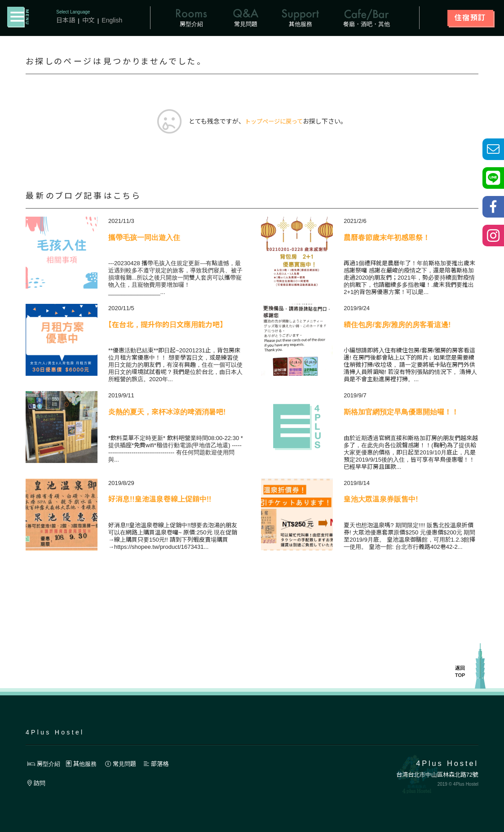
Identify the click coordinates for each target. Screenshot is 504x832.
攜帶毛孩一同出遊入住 (144, 238)
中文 (88, 20)
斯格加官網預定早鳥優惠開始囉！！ (401, 412)
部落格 (164, 764)
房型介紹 (45, 764)
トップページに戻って (274, 122)
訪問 (37, 783)
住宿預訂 (470, 18)
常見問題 (126, 764)
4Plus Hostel (55, 732)
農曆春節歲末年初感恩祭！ (387, 238)
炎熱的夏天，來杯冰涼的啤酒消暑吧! (167, 412)
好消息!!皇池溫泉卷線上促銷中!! (160, 500)
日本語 (66, 20)
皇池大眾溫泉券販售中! (381, 500)
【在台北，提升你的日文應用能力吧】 (166, 325)
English (112, 20)
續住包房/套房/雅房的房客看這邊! (397, 325)
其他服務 (84, 764)
